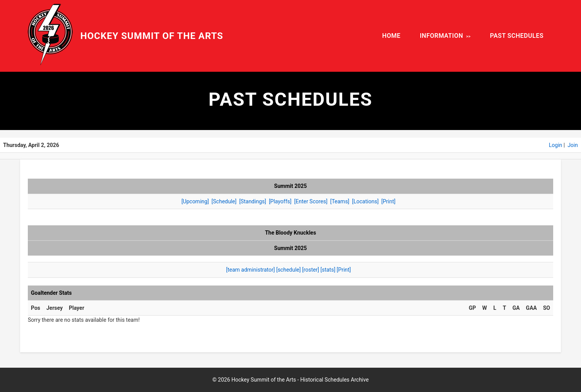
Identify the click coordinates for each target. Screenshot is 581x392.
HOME (391, 36)
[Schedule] (224, 201)
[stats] (328, 270)
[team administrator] (250, 270)
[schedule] (289, 270)
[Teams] (340, 201)
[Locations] (365, 201)
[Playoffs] (280, 201)
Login (556, 145)
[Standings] (253, 201)
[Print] (388, 201)
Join (573, 145)
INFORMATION (442, 36)
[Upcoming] (195, 201)
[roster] (311, 270)
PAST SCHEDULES (517, 36)
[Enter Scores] (311, 201)
